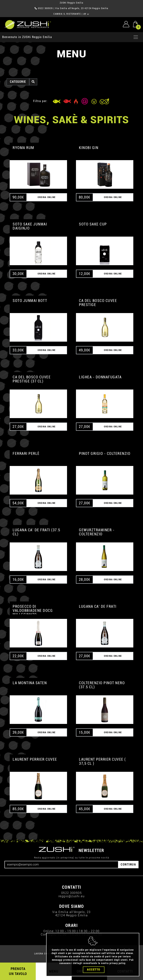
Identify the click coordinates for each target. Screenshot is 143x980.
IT (86, 14)
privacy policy (117, 977)
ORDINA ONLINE (47, 197)
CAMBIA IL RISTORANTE (67, 14)
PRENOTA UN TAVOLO (18, 971)
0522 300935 (45, 8)
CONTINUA (128, 864)
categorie (18, 82)
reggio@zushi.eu (72, 896)
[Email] (61, 865)
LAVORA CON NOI (44, 954)
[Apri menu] (136, 37)
